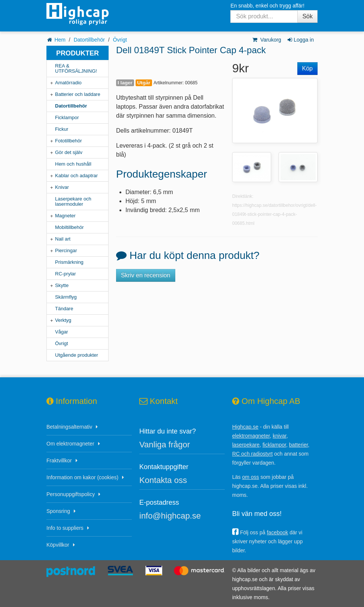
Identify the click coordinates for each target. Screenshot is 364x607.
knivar (280, 436)
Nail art (63, 239)
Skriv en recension (146, 275)
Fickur (62, 129)
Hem (60, 40)
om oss (250, 477)
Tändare (64, 309)
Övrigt (120, 40)
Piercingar (66, 250)
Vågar (62, 332)
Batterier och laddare (78, 94)
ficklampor (274, 445)
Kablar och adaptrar (76, 176)
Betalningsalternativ (69, 427)
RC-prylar (66, 274)
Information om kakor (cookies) (82, 477)
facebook (277, 532)
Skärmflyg (66, 297)
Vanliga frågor (165, 445)
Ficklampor (67, 117)
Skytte (62, 285)
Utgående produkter (77, 355)
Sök (307, 16)
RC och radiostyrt (252, 454)
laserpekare (246, 445)
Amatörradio (68, 83)
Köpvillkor (58, 545)
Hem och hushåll (73, 164)
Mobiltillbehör (69, 227)
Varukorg (266, 40)
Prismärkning (69, 262)
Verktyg (63, 320)
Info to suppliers (65, 528)
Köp (307, 68)
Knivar (62, 187)
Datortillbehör (89, 40)
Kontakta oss (163, 480)
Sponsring (58, 511)
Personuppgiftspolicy (71, 494)
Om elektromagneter (70, 444)
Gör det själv (69, 152)
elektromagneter (251, 436)
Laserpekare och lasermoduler (73, 201)
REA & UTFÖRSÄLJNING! (76, 68)
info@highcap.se (170, 516)
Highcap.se (245, 427)
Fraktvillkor (59, 460)
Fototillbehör (69, 141)
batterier (299, 445)
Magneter (65, 216)
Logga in (300, 40)
